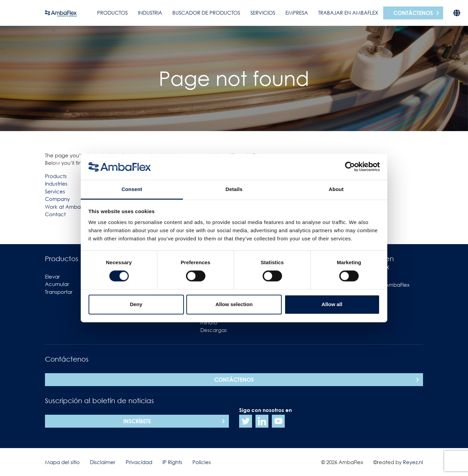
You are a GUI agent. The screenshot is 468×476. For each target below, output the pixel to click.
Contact (55, 214)
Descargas (214, 330)
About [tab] (336, 189)
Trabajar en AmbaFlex (348, 13)
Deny (136, 304)
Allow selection (234, 304)
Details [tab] (234, 189)
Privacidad (139, 462)
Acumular (57, 284)
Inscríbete (137, 421)
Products (56, 176)
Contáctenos (413, 13)
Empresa (297, 13)
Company (57, 199)
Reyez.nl (413, 462)
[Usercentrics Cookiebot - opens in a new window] (350, 167)
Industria (150, 13)
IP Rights (172, 462)
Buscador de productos (206, 13)
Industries (56, 184)
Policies (202, 462)
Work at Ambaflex (67, 207)
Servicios (263, 13)
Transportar (59, 292)
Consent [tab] (132, 189)
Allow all (332, 304)
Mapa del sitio (62, 462)
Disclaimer (103, 462)
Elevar (52, 276)
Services (55, 191)
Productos (112, 13)
